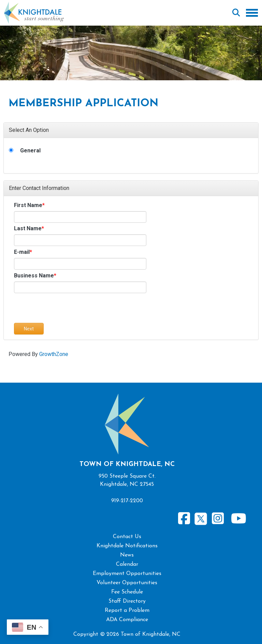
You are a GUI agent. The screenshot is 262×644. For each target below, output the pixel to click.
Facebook (184, 519)
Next (29, 329)
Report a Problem (127, 611)
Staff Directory (127, 601)
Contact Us (127, 537)
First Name (28, 205)
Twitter (201, 518)
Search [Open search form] (236, 13)
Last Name (28, 228)
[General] (11, 150)
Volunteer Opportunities (127, 583)
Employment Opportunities (127, 574)
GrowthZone (54, 354)
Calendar (127, 564)
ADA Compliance (127, 620)
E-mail (22, 252)
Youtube (238, 519)
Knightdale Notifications (127, 546)
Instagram (218, 519)
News (127, 555)
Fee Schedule (127, 592)
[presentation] (66, 310)
